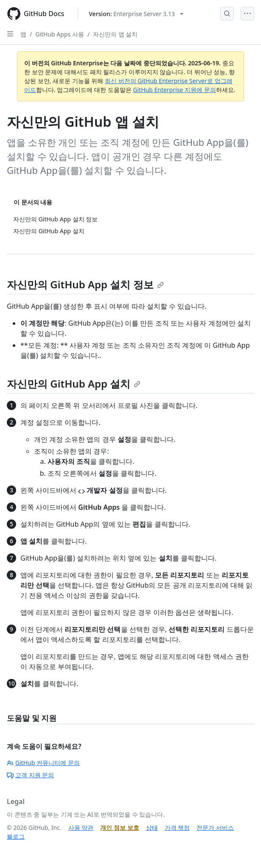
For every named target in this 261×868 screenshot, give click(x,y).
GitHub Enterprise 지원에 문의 (174, 90)
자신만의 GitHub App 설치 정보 (85, 284)
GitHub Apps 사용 (60, 34)
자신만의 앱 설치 (115, 34)
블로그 (16, 836)
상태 (152, 828)
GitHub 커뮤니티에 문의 (43, 763)
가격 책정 (177, 828)
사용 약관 (81, 828)
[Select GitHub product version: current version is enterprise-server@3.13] (136, 14)
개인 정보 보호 (119, 828)
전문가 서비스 (215, 828)
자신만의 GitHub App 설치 (74, 384)
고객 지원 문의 (30, 775)
